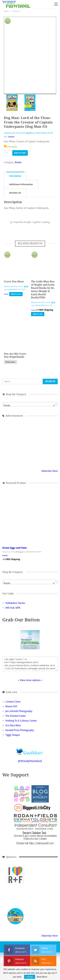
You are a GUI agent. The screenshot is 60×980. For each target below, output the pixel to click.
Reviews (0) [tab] (15, 193)
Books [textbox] (29, 406)
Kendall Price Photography (20, 730)
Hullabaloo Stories (15, 603)
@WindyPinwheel (30, 761)
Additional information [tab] (21, 184)
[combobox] (30, 404)
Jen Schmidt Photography (19, 711)
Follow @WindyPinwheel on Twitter (30, 750)
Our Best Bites (13, 725)
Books (18, 162)
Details (11, 137)
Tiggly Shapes (13, 735)
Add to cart (20, 153)
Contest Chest (13, 702)
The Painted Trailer (16, 716)
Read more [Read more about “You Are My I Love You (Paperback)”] (10, 362)
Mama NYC (12, 706)
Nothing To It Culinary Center (21, 721)
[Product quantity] (8, 153)
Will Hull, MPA (13, 608)
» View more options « (30, 680)
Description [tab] (15, 176)
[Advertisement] (30, 443)
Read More (42, 977)
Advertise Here (50, 471)
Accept (30, 977)
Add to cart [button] (16, 294)
